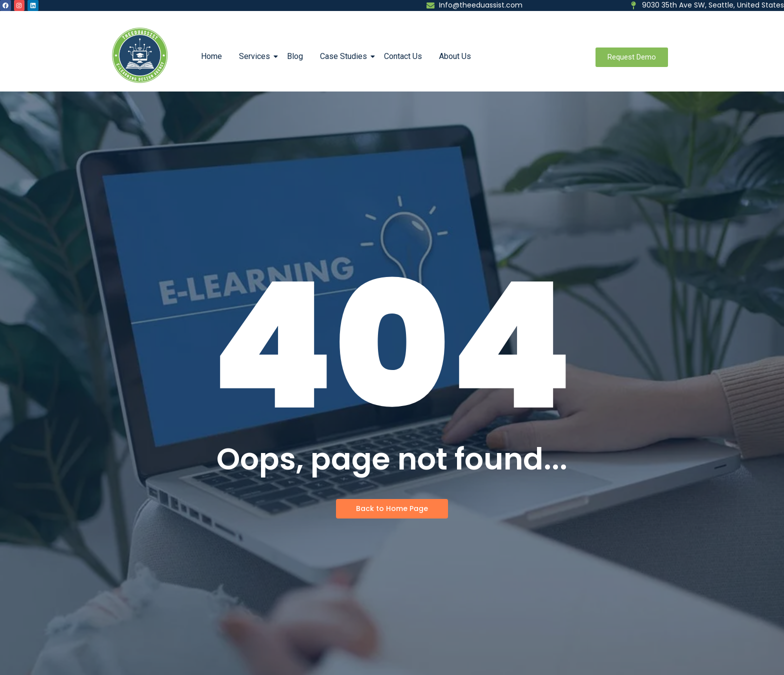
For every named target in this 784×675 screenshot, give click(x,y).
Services (256, 56)
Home (211, 56)
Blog (295, 56)
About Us (455, 56)
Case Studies (345, 56)
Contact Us (403, 56)
